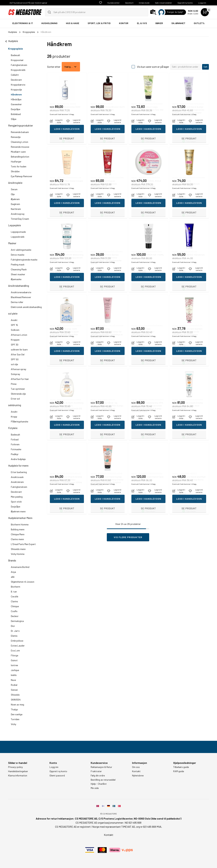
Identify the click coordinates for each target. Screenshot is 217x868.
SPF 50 (15, 359)
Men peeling (17, 497)
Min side (95, 788)
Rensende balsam (20, 132)
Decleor (15, 616)
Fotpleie (13, 428)
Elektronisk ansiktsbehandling (26, 307)
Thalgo (14, 709)
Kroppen (15, 340)
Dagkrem (15, 204)
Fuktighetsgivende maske (24, 260)
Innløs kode (144, 3)
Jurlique (15, 670)
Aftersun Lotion (19, 335)
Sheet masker (18, 274)
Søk (205, 67)
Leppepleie (14, 225)
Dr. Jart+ (15, 631)
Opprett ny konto (185, 3)
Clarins (14, 601)
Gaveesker (16, 104)
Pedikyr (15, 454)
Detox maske (18, 255)
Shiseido (15, 695)
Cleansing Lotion (19, 142)
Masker (12, 243)
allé (13, 577)
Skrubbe (15, 171)
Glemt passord (57, 776)
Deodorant (16, 80)
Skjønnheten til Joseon (23, 582)
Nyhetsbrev (138, 776)
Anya (13, 572)
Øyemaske (16, 279)
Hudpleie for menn (18, 466)
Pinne (14, 384)
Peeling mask (18, 264)
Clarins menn (17, 539)
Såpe (14, 119)
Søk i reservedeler (164, 3)
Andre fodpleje (18, 459)
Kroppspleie (16, 49)
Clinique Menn (18, 534)
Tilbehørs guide (181, 767)
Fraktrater (96, 771)
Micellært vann (18, 152)
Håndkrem (16, 94)
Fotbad (15, 439)
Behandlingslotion (20, 157)
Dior (13, 626)
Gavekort (129, 3)
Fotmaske (16, 449)
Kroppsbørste (18, 85)
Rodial (14, 685)
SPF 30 (15, 345)
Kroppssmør (17, 60)
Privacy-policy (15, 767)
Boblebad (16, 114)
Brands (12, 560)
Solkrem (15, 330)
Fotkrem (15, 444)
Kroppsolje (16, 90)
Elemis (14, 636)
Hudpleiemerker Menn (20, 518)
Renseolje (16, 137)
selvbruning (15, 405)
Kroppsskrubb (18, 70)
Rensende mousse (20, 147)
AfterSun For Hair (20, 379)
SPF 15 (14, 325)
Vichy (13, 724)
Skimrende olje (18, 394)
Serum (14, 189)
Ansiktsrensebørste (21, 292)
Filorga (14, 655)
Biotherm (16, 587)
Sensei (14, 690)
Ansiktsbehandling (19, 286)
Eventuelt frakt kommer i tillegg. (62, 131)
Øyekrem (15, 199)
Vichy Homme (18, 554)
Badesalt (16, 55)
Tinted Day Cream (20, 219)
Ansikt (14, 320)
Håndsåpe (16, 99)
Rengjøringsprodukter (21, 125)
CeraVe (14, 596)
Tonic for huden (19, 166)
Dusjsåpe (16, 109)
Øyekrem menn (18, 511)
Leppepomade (18, 232)
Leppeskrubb (18, 237)
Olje (13, 194)
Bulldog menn (18, 529)
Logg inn (202, 3)
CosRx (14, 611)
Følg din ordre (98, 776)
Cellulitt (15, 75)
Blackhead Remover (21, 297)
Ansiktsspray (18, 214)
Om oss (136, 767)
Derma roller (17, 302)
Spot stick (16, 502)
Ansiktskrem (17, 482)
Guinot (14, 660)
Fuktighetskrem (19, 65)
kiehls (14, 675)
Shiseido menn (18, 549)
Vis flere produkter (128, 537)
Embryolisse (17, 641)
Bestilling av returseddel (103, 780)
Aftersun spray (18, 369)
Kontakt (136, 771)
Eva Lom (15, 650)
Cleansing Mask (19, 269)
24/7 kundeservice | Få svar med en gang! (28, 3)
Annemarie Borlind (20, 567)
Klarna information (18, 776)
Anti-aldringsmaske (21, 250)
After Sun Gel (18, 354)
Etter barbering (19, 472)
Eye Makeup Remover (22, 176)
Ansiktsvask (17, 477)
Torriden (15, 719)
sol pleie (13, 313)
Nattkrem (16, 209)
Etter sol (15, 399)
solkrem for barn (19, 349)
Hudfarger (16, 161)
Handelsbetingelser (18, 771)
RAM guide (179, 771)
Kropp (14, 417)
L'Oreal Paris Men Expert (23, 544)
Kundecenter (114, 3)
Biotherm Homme (20, 524)
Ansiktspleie (15, 183)
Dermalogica (17, 621)
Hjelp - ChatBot (99, 784)
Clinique (15, 606)
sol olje (14, 364)
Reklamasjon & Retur (101, 767)
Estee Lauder (18, 646)
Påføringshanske (19, 421)
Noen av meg (17, 704)
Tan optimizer (18, 389)
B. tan (14, 592)
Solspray (15, 374)
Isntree (14, 665)
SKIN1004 (16, 700)
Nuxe (13, 680)
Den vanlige (17, 714)
